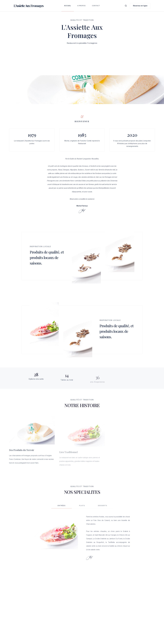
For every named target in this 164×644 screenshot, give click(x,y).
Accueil (68, 6)
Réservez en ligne (140, 6)
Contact (96, 6)
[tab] (62, 510)
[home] (29, 6)
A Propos (81, 6)
